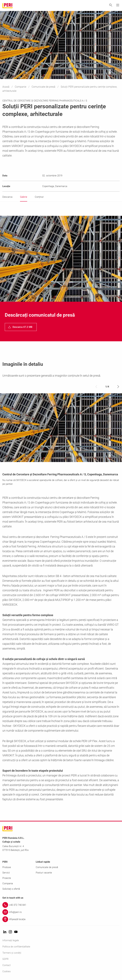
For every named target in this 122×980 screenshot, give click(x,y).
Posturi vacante (44, 873)
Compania (8, 883)
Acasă (6, 87)
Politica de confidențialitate (16, 947)
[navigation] (21, 327)
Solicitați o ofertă (11, 889)
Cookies (7, 971)
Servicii (6, 873)
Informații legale (11, 940)
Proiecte (7, 878)
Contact (7, 965)
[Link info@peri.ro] (61, 912)
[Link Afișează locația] (61, 919)
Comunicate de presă (44, 87)
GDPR (5, 959)
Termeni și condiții (12, 953)
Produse (7, 867)
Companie (21, 87)
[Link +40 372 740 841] (61, 905)
